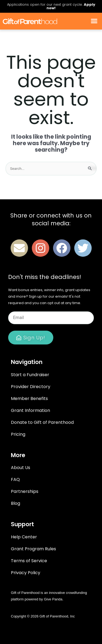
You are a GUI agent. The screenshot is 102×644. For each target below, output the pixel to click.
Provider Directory (31, 387)
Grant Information (30, 410)
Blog (16, 503)
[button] (94, 21)
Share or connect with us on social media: (51, 219)
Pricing (18, 434)
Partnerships (25, 491)
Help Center (24, 537)
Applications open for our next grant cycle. (51, 6)
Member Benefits (29, 399)
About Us (21, 468)
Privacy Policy (26, 573)
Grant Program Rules (33, 549)
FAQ (15, 479)
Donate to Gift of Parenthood (42, 422)
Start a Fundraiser (30, 375)
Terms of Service (29, 561)
